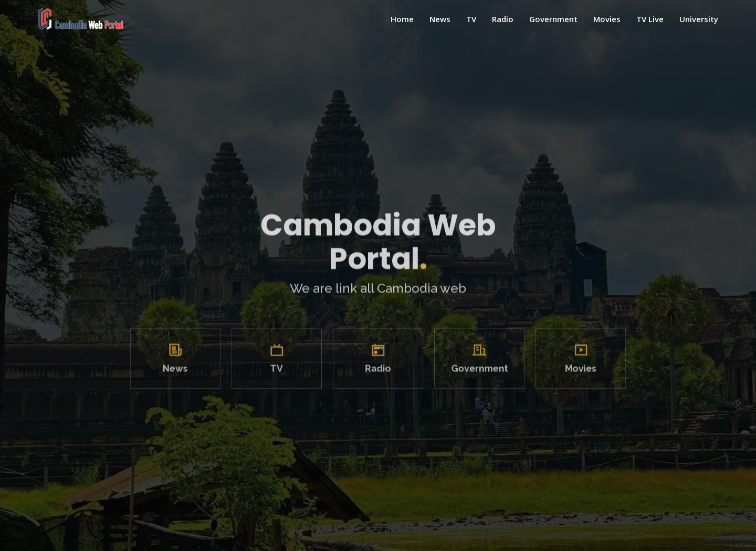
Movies (607, 19)
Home (402, 19)
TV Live (650, 19)
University (699, 19)
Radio (503, 19)
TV (471, 19)
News (440, 19)
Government (553, 19)
